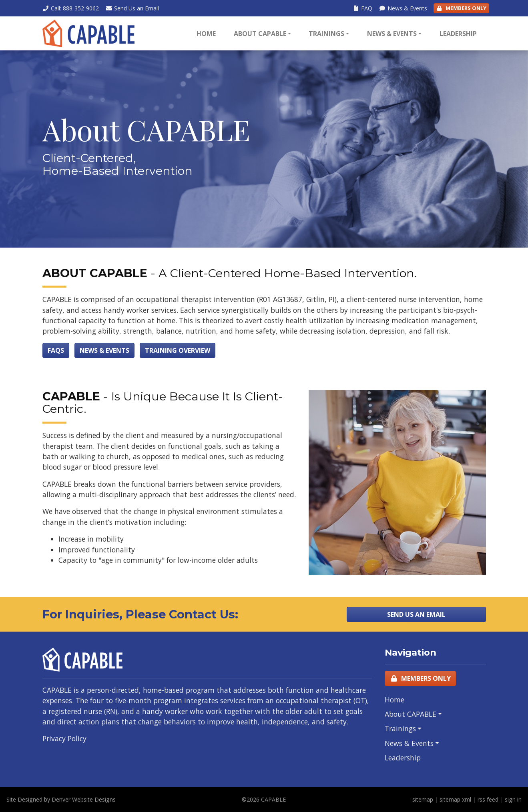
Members (461, 8)
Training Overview (178, 350)
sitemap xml (455, 799)
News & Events (392, 34)
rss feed (488, 799)
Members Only (420, 678)
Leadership (458, 34)
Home (206, 34)
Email (132, 8)
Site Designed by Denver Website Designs (61, 799)
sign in (513, 799)
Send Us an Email (416, 614)
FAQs (56, 350)
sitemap (423, 799)
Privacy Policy (64, 738)
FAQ (362, 8)
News (403, 8)
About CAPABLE (260, 34)
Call (71, 8)
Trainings (326, 34)
